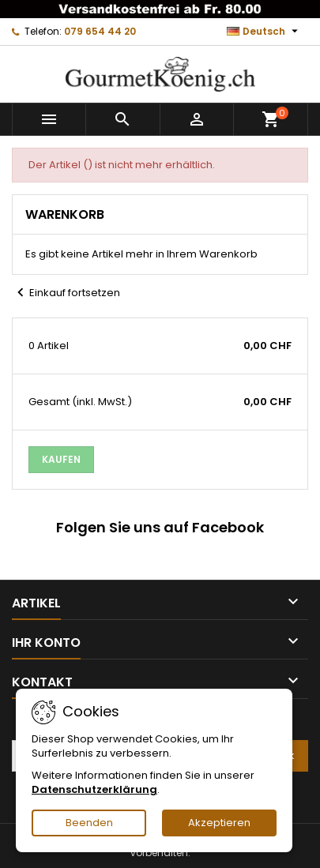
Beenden (89, 823)
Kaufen (61, 459)
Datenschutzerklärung (94, 789)
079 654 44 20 (100, 31)
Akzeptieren (219, 823)
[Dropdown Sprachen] (264, 32)
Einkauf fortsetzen (66, 293)
